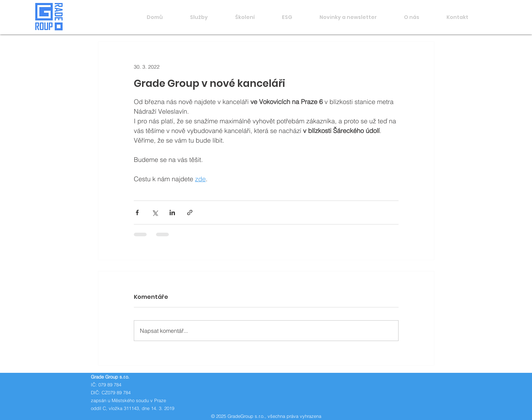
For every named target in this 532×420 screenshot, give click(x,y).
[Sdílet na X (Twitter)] (155, 213)
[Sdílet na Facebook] (137, 213)
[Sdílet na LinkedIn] (172, 213)
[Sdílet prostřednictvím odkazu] (190, 213)
